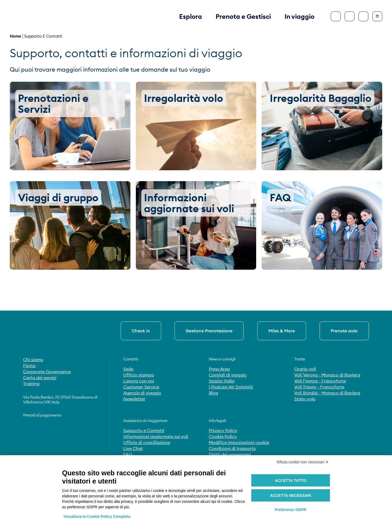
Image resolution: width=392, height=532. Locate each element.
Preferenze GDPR (290, 510)
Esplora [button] (191, 16)
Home (16, 36)
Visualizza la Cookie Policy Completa (97, 516)
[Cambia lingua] (377, 16)
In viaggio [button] (299, 16)
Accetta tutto (291, 481)
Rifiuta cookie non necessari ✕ (303, 462)
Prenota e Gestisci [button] (243, 16)
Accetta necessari (291, 495)
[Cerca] (350, 16)
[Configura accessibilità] (363, 16)
